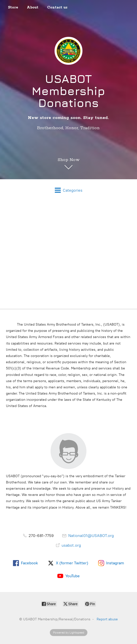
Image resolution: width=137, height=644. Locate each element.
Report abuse (107, 619)
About (33, 7)
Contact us (57, 7)
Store (13, 7)
